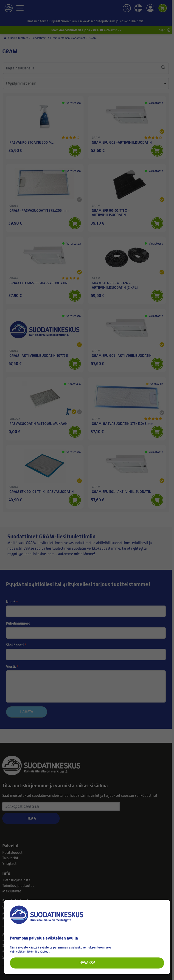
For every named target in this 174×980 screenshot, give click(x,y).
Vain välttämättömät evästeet (30, 952)
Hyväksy (87, 963)
